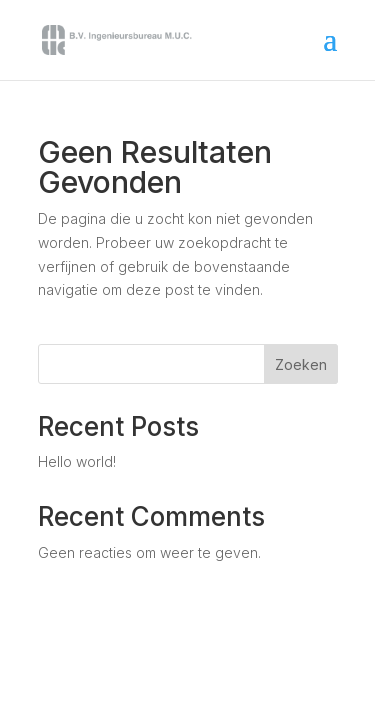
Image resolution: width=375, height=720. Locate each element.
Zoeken (301, 364)
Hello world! (77, 461)
